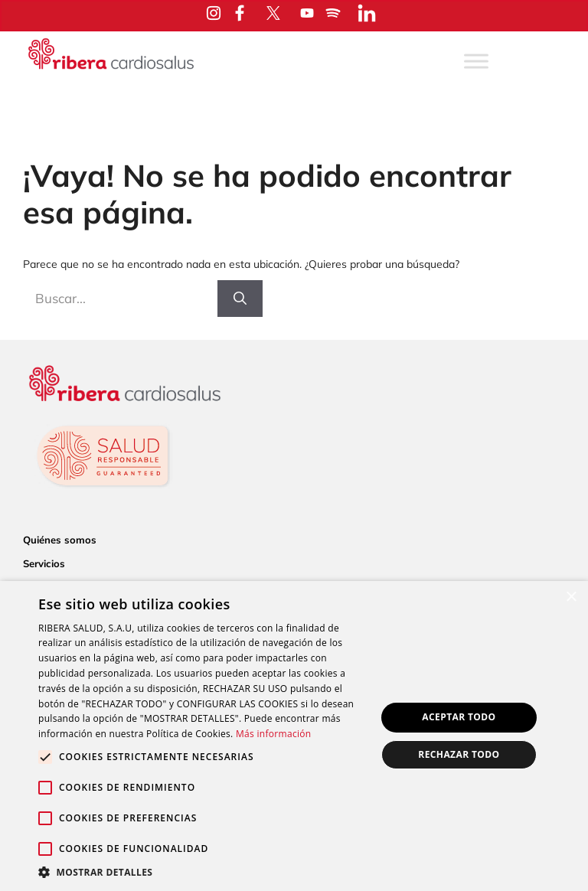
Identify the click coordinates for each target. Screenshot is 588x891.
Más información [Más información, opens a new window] (273, 734)
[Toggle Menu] (476, 61)
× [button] (571, 597)
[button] (202, 872)
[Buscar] (240, 299)
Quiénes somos (60, 540)
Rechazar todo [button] (459, 754)
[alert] (294, 736)
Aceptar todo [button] (459, 717)
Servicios (44, 563)
